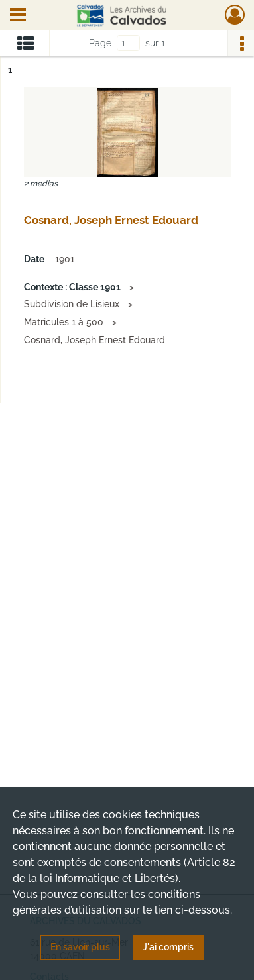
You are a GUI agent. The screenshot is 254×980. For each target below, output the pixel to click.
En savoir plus (80, 947)
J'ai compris (168, 947)
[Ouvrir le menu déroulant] (18, 16)
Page (100, 43)
